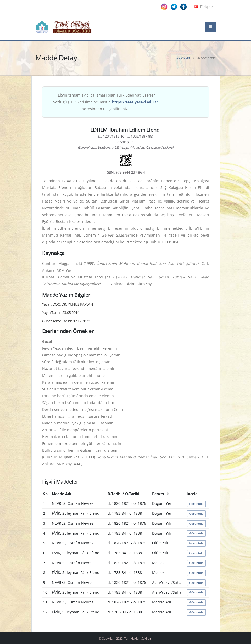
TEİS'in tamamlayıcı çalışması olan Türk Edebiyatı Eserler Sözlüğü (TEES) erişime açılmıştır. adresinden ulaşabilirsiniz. (105, 102)
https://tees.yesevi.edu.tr (135, 102)
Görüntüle (196, 504)
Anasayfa (183, 58)
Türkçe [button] (203, 7)
